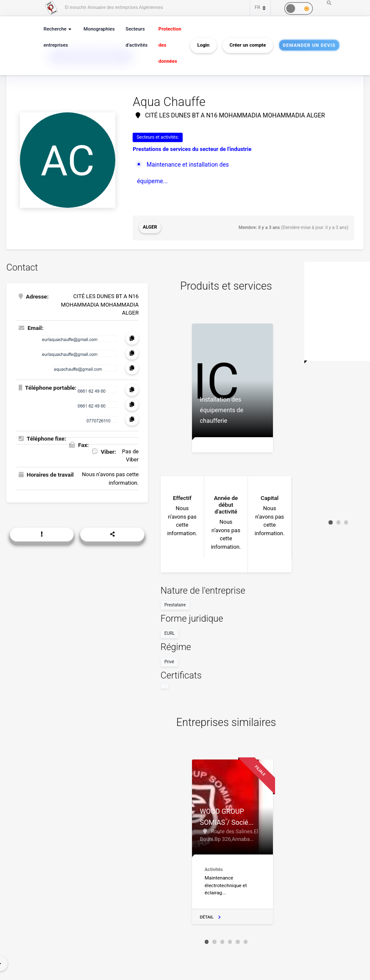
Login (199, 45)
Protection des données (166, 45)
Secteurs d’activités (134, 37)
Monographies (97, 29)
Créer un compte (243, 45)
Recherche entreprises (55, 37)
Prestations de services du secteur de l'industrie (192, 149)
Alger (150, 227)
